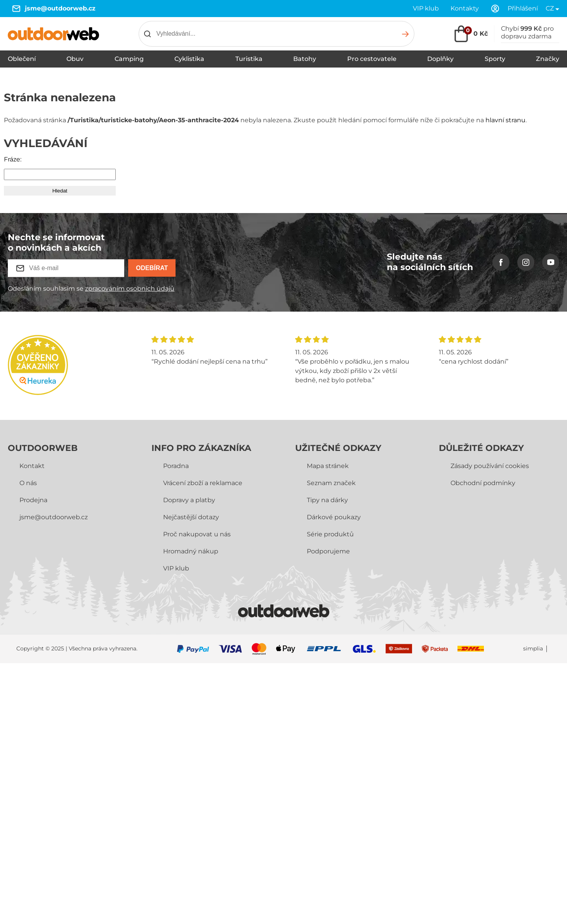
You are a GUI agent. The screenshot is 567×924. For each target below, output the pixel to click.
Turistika (249, 59)
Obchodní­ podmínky (483, 483)
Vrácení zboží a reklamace (203, 483)
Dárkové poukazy (334, 517)
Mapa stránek (328, 466)
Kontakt (32, 466)
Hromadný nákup (191, 551)
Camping (129, 59)
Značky (548, 59)
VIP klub (426, 8)
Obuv (75, 59)
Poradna (176, 466)
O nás (28, 483)
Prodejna (33, 500)
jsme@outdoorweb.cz (60, 8)
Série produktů (330, 534)
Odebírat (152, 268)
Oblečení (22, 59)
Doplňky (440, 59)
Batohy (305, 59)
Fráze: (13, 159)
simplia (533, 649)
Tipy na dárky (327, 500)
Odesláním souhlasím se (91, 289)
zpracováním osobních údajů (130, 289)
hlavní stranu (505, 120)
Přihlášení (523, 8)
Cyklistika (189, 59)
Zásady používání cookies (490, 466)
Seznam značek (331, 483)
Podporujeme (328, 551)
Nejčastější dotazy (191, 517)
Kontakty (465, 8)
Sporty (495, 59)
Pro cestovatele (372, 59)
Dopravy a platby (189, 500)
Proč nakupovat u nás (197, 534)
